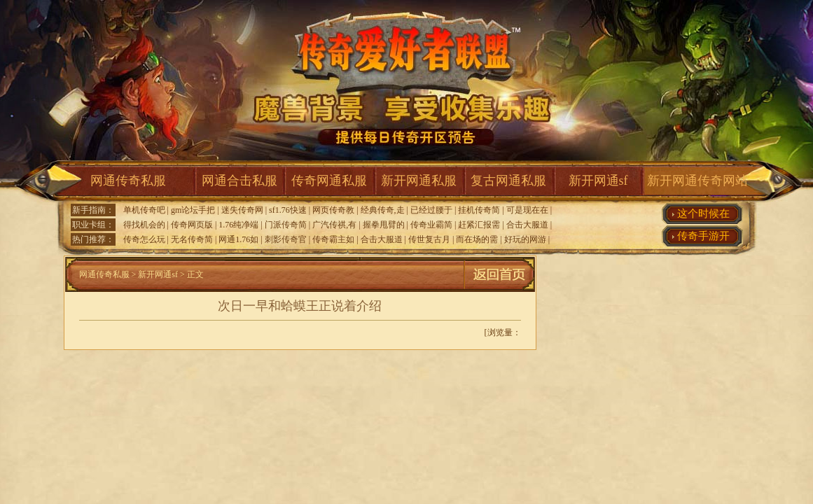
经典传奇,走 (383, 210)
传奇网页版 (192, 225)
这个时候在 (703, 213)
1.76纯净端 (238, 225)
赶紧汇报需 (479, 225)
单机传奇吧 (144, 210)
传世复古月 (429, 239)
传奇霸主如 (333, 239)
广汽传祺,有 (334, 225)
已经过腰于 (431, 210)
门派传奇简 (286, 225)
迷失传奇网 (242, 210)
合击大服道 (527, 225)
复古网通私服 (508, 181)
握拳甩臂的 (384, 225)
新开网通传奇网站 (697, 181)
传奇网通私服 (329, 181)
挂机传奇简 (479, 210)
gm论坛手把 (193, 210)
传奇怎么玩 (144, 239)
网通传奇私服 (128, 181)
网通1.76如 (238, 239)
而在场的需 (477, 239)
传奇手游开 (703, 236)
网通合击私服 (239, 181)
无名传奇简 (192, 239)
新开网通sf (598, 181)
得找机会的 (144, 225)
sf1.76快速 (288, 210)
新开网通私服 (419, 181)
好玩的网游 (525, 239)
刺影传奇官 (286, 239)
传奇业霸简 (431, 225)
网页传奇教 (333, 210)
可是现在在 (527, 210)
